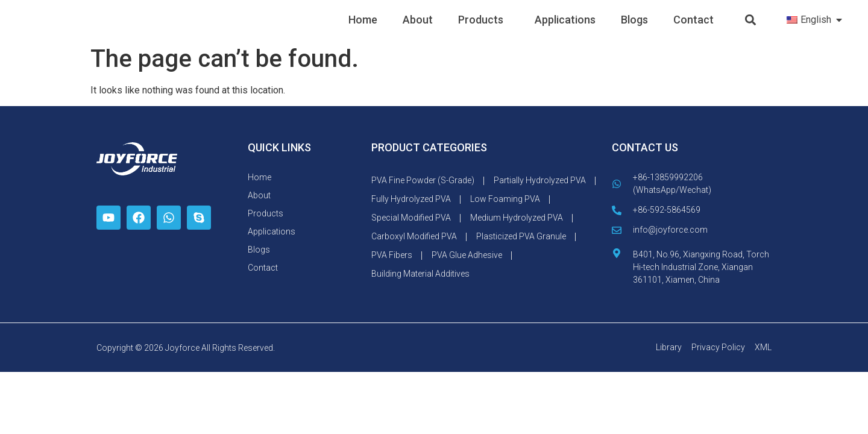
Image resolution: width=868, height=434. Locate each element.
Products (484, 29)
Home (363, 29)
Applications (565, 29)
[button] (751, 30)
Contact (693, 29)
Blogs (634, 29)
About (418, 29)
